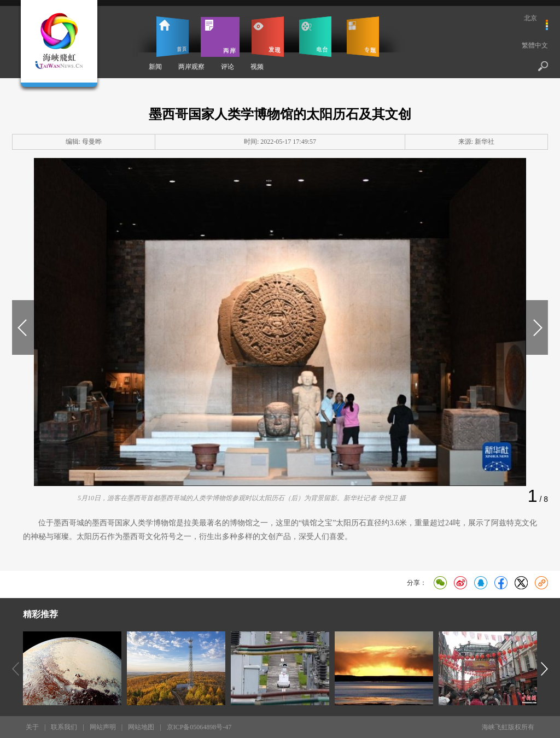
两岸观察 (191, 67)
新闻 (155, 67)
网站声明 (103, 727)
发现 (268, 37)
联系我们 (64, 727)
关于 (32, 727)
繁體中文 (535, 45)
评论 (227, 67)
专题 (363, 37)
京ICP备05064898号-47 (199, 727)
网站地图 (141, 727)
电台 (315, 37)
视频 (257, 67)
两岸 (220, 37)
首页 (173, 37)
